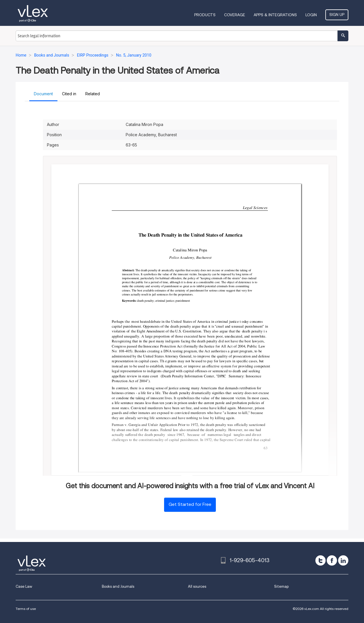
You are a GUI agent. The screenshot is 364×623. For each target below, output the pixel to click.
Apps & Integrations (275, 15)
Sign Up (337, 15)
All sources (197, 586)
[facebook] (332, 560)
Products (205, 15)
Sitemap (281, 586)
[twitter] (320, 560)
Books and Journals (118, 586)
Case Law (24, 586)
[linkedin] (343, 560)
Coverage (235, 15)
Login (311, 15)
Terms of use (26, 609)
